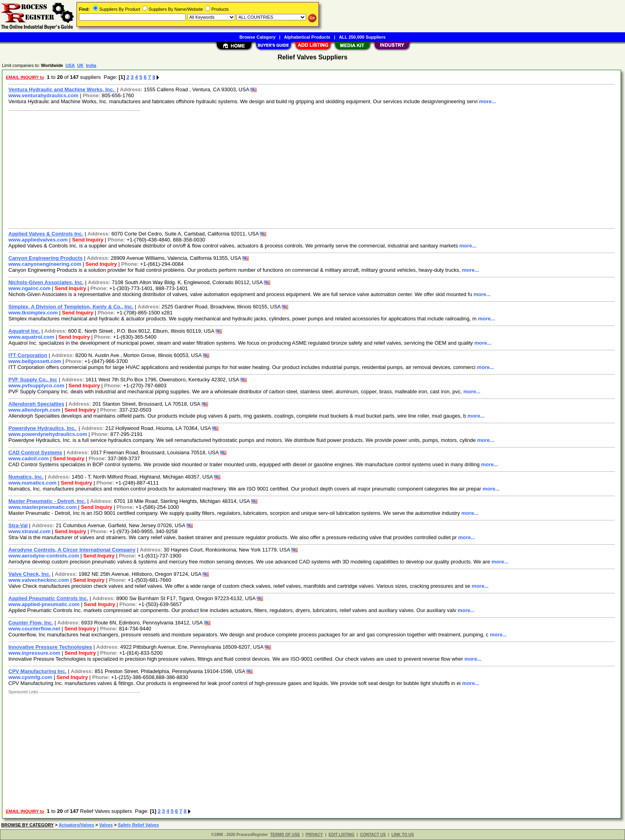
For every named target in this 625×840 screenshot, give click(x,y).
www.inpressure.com (34, 653)
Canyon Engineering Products (45, 258)
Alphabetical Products (307, 37)
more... (488, 101)
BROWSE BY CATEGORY (28, 825)
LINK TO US (403, 835)
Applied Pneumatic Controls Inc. (48, 598)
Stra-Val (18, 525)
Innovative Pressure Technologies (50, 647)
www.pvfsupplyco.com (36, 386)
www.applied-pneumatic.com (44, 604)
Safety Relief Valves (138, 825)
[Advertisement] (244, 169)
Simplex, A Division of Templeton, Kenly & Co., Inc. (71, 307)
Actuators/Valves (76, 825)
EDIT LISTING (341, 835)
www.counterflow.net (34, 629)
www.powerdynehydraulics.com (48, 434)
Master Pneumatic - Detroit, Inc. (47, 501)
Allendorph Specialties (36, 404)
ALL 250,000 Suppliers (362, 37)
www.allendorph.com (34, 410)
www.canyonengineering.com (45, 264)
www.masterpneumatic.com (42, 507)
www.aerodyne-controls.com (44, 556)
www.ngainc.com (29, 288)
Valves (106, 825)
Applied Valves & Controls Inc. (46, 234)
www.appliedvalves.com (38, 240)
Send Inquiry (88, 240)
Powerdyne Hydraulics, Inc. (43, 428)
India (91, 65)
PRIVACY (314, 835)
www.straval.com (29, 531)
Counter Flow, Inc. (31, 623)
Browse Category (257, 37)
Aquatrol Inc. (24, 331)
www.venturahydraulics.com (43, 95)
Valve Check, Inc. (29, 574)
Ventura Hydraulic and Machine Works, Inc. (62, 89)
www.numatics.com (32, 483)
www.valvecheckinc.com (39, 580)
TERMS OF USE (285, 835)
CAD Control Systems (35, 452)
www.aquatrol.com (31, 337)
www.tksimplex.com (33, 313)
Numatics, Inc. (26, 477)
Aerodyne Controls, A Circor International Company (72, 550)
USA (70, 65)
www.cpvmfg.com (30, 677)
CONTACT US (373, 835)
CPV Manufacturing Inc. (37, 671)
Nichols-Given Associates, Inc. (46, 282)
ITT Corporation (28, 355)
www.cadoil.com (28, 458)
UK (81, 65)
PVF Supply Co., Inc (33, 380)
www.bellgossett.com (35, 361)
